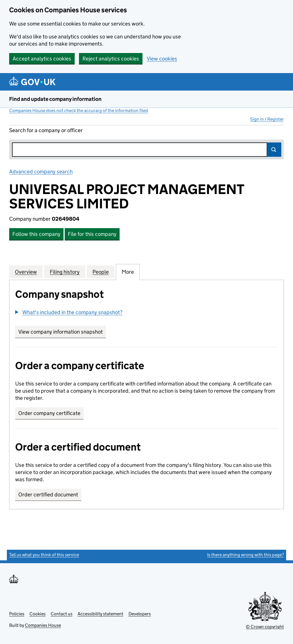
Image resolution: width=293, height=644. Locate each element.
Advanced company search (41, 172)
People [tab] (101, 272)
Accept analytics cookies (42, 59)
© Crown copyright (265, 627)
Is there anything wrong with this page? (246, 555)
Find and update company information (55, 99)
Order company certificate (49, 413)
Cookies (37, 614)
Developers (140, 614)
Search (274, 150)
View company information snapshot (62, 332)
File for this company (92, 234)
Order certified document (48, 495)
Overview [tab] (26, 272)
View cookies (162, 59)
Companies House (43, 625)
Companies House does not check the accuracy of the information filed (79, 110)
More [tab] (128, 272)
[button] (69, 312)
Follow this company (36, 234)
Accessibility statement (100, 614)
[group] (146, 313)
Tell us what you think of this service (44, 555)
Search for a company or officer (46, 130)
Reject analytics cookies (111, 59)
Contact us (62, 614)
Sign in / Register (267, 119)
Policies (17, 614)
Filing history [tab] (65, 272)
